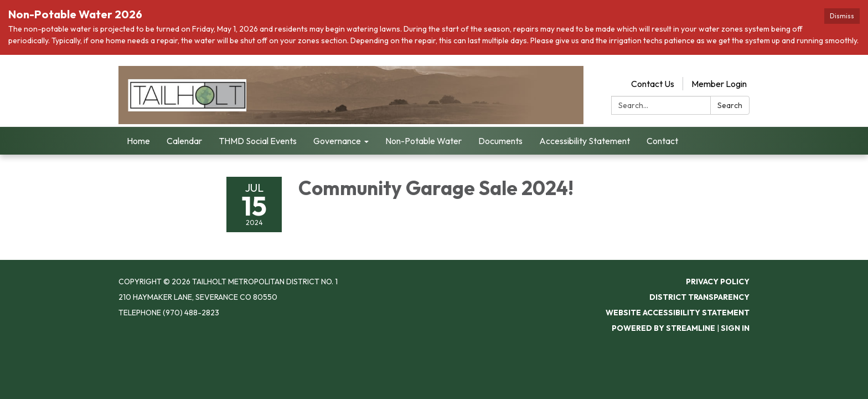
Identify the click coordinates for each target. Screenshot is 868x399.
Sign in (735, 328)
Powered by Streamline (663, 328)
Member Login (719, 84)
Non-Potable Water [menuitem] (423, 141)
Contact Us (653, 84)
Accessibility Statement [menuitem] (585, 141)
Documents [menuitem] (500, 141)
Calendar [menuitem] (184, 141)
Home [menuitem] (138, 141)
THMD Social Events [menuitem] (258, 141)
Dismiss (842, 16)
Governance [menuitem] (337, 141)
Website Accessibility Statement (678, 313)
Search (730, 105)
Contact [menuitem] (662, 141)
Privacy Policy (718, 282)
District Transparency (699, 297)
